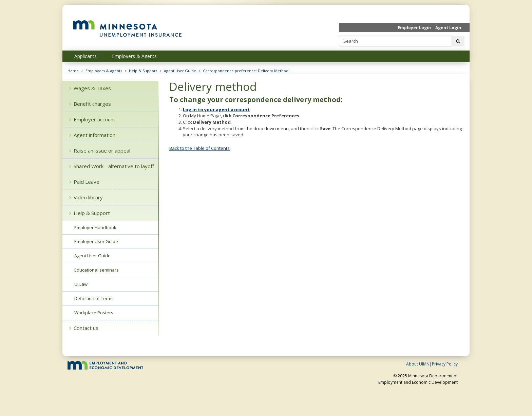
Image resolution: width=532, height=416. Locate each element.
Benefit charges (90, 104)
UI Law (81, 284)
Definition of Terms (94, 298)
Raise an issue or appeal (100, 151)
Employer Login (414, 28)
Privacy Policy (445, 364)
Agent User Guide (180, 71)
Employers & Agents (104, 71)
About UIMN (418, 364)
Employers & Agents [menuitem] (134, 56)
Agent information (92, 135)
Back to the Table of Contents (199, 148)
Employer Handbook (95, 227)
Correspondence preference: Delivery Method (246, 71)
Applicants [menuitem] (85, 56)
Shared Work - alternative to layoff (112, 166)
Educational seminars (97, 270)
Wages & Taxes (90, 88)
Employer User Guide (96, 241)
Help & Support (143, 71)
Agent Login (448, 28)
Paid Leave (84, 182)
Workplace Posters (94, 313)
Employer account (92, 119)
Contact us (84, 328)
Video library (86, 197)
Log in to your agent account (216, 110)
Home (73, 71)
